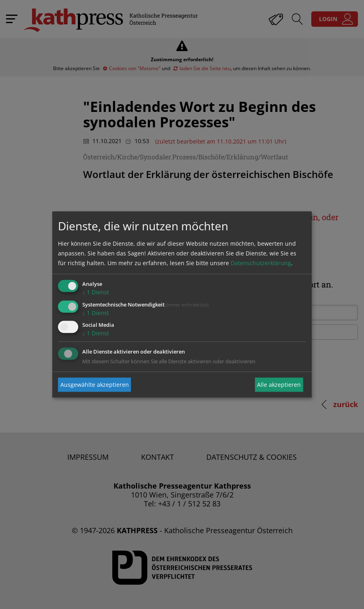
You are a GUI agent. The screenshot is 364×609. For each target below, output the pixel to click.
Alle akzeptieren (279, 385)
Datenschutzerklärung (261, 263)
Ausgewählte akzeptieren (95, 385)
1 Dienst (96, 292)
